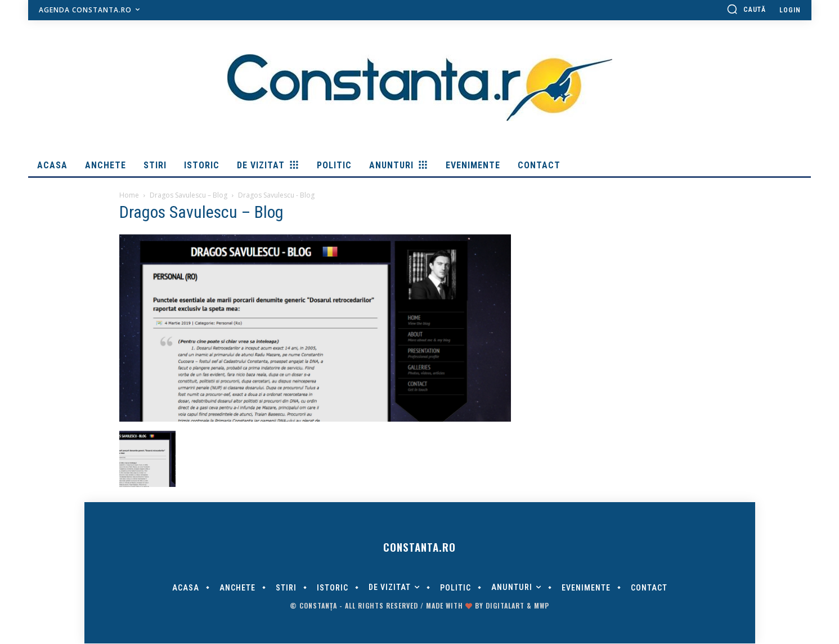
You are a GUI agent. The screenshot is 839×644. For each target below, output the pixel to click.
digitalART (505, 606)
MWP (542, 606)
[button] (746, 9)
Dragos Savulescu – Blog (189, 195)
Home (129, 195)
